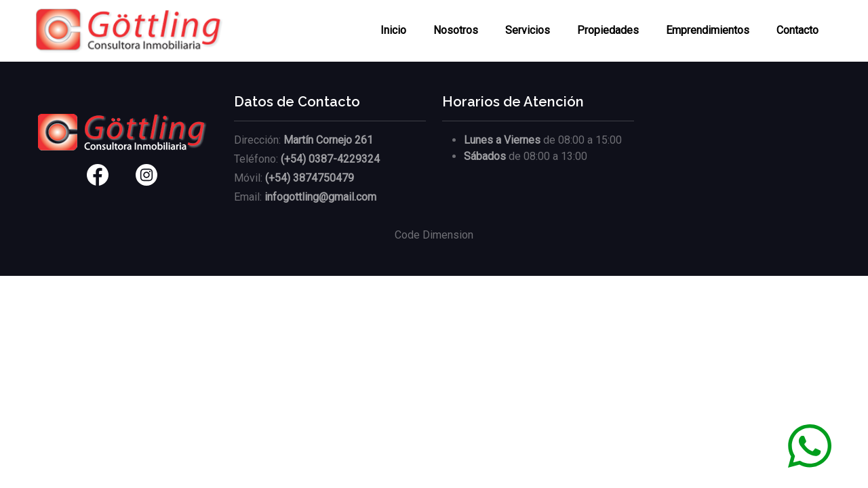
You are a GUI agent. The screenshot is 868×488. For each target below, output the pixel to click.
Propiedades (608, 30)
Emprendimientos (708, 30)
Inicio (393, 30)
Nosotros (456, 30)
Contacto (797, 30)
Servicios (528, 30)
